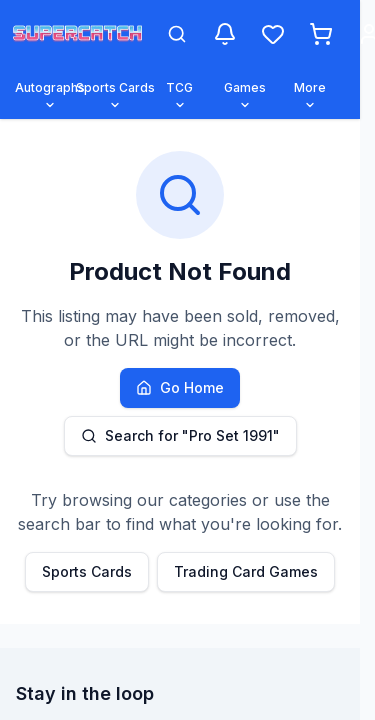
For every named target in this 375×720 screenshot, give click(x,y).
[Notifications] (225, 34)
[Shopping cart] (321, 34)
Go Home (180, 387)
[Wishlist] (273, 34)
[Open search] (177, 34)
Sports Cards (87, 571)
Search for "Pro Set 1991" (180, 435)
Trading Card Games (246, 571)
